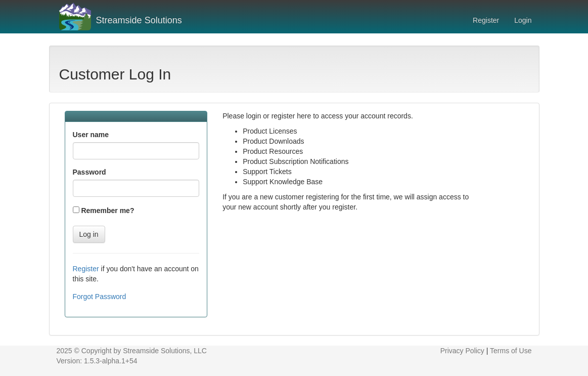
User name (91, 135)
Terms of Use (511, 351)
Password (89, 172)
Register (486, 20)
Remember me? (107, 211)
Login (523, 20)
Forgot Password (100, 297)
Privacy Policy (463, 351)
